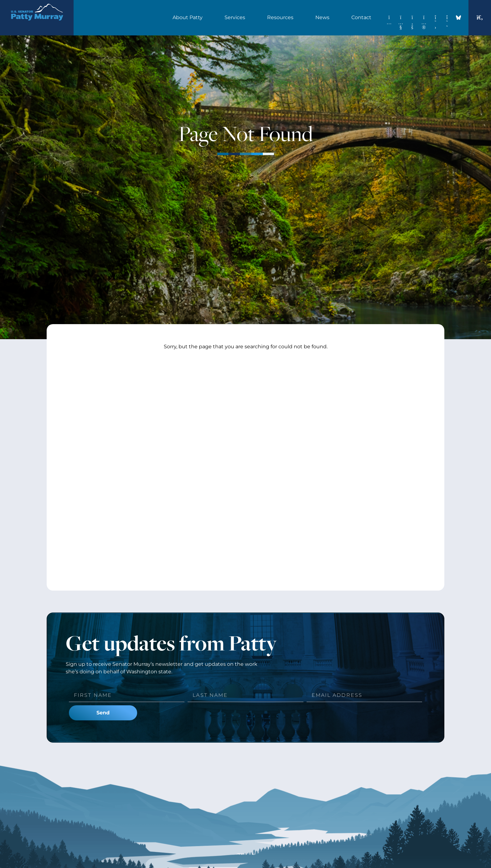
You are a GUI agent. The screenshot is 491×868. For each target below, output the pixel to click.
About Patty (189, 18)
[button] (480, 18)
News (324, 18)
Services (236, 18)
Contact (363, 18)
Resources (282, 18)
